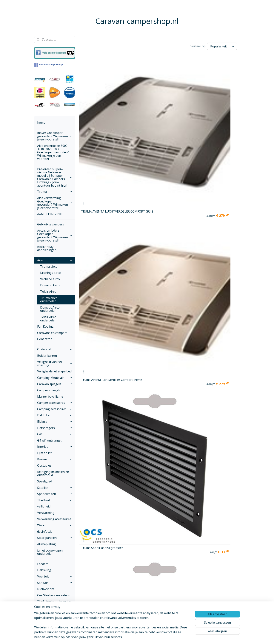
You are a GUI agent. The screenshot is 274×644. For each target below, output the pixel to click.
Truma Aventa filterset (138, 206)
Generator (44, 339)
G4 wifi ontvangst (49, 440)
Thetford (55, 500)
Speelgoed (45, 481)
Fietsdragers (55, 428)
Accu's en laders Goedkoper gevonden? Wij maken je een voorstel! (55, 235)
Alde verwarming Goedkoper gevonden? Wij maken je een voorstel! (55, 203)
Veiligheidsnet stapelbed (54, 371)
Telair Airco (48, 292)
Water (55, 525)
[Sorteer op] (222, 46)
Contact (43, 621)
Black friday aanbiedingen (47, 248)
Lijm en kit (44, 453)
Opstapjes (44, 465)
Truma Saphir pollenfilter (214, 153)
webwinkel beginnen (150, 637)
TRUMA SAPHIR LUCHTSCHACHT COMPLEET (134, 258)
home (41, 123)
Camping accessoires (55, 409)
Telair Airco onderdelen (48, 319)
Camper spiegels (49, 390)
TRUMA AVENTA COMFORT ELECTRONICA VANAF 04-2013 (96, 256)
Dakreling (44, 570)
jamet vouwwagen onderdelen (50, 552)
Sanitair (55, 583)
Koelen (55, 459)
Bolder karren (47, 356)
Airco (55, 260)
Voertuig (55, 576)
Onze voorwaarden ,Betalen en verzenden (53, 613)
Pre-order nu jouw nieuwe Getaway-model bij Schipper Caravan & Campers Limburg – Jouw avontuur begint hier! (55, 177)
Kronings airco (50, 273)
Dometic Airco (50, 285)
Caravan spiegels (55, 384)
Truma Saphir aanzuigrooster (174, 97)
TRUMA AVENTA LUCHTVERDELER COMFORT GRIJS (93, 95)
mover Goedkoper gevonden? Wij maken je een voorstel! (55, 136)
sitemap (128, 637)
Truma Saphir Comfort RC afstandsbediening (179, 205)
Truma (55, 192)
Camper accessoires (55, 403)
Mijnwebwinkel (183, 637)
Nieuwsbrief (46, 589)
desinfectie (45, 532)
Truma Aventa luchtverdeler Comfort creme (138, 95)
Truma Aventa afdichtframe (173, 151)
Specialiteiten (55, 494)
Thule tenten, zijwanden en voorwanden (54, 603)
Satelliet (55, 488)
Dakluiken (55, 415)
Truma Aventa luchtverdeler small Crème (135, 149)
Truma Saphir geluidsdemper (215, 99)
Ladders (43, 564)
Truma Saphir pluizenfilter (91, 205)
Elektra (55, 422)
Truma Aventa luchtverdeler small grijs (98, 151)
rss (136, 637)
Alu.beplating (46, 544)
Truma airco (49, 267)
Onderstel (55, 349)
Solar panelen (55, 538)
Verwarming (46, 513)
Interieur (55, 447)
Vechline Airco (50, 279)
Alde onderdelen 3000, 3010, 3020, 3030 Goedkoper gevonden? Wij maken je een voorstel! (53, 152)
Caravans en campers (52, 333)
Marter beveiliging (50, 397)
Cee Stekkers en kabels (53, 595)
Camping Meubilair (55, 378)
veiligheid (44, 506)
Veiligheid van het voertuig (55, 363)
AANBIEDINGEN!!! (49, 214)
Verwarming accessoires (54, 519)
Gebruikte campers (51, 224)
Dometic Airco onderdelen (50, 309)
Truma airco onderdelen (49, 300)
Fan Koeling (45, 326)
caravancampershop (49, 65)
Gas (55, 434)
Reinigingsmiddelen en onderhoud (53, 473)
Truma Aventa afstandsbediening (217, 205)
